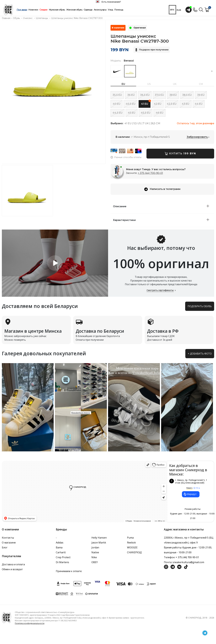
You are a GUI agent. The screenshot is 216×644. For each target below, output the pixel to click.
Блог (5, 547)
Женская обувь (74, 10)
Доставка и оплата (13, 564)
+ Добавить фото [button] (200, 354)
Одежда (88, 10)
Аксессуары (100, 10)
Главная (6, 18)
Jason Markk (99, 543)
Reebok (131, 543)
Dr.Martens (62, 562)
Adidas (60, 543)
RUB (179, 10)
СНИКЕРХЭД (134, 552)
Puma (130, 538)
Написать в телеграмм (162, 189)
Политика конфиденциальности (30, 623)
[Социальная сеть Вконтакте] (179, 567)
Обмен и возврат (12, 569)
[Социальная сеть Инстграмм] (166, 567)
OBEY (95, 562)
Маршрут (190, 494)
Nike (94, 557)
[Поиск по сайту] (201, 9)
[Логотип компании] (6, 617)
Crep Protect (63, 557)
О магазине (9, 543)
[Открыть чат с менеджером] (189, 10)
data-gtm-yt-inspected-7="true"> (85, 491)
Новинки (33, 10)
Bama (59, 547)
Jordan (95, 547)
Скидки (43, 10)
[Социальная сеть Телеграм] (173, 567)
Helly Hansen (99, 538)
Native (95, 552)
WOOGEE (132, 547)
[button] (212, 71)
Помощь (119, 10)
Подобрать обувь (200, 306)
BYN (172, 10)
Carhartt (61, 552)
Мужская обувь (57, 10)
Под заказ (22, 10)
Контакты (8, 538)
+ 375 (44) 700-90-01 (150, 173)
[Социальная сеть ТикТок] (186, 567)
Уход (110, 10)
